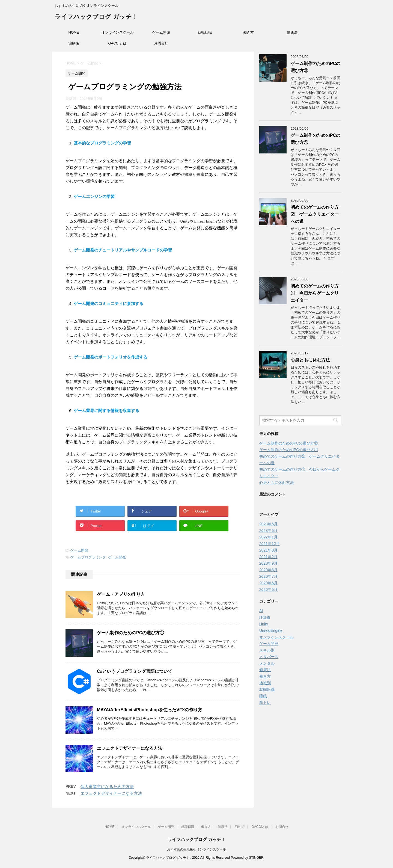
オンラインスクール (117, 32)
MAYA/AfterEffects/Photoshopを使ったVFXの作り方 (150, 710)
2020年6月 (268, 583)
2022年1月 (268, 537)
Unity (264, 624)
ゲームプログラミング (88, 557)
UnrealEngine (271, 630)
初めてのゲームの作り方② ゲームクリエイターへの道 (315, 214)
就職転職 (205, 32)
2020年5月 (268, 589)
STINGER (256, 858)
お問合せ (161, 43)
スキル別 (267, 650)
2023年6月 (268, 524)
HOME (74, 32)
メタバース (269, 657)
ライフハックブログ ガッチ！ (96, 17)
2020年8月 (268, 570)
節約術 (74, 43)
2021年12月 (270, 544)
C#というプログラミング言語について (135, 671)
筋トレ (265, 703)
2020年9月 (268, 563)
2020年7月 (268, 576)
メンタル (267, 663)
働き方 (248, 32)
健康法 (292, 32)
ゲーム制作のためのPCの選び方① (130, 633)
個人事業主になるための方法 (107, 786)
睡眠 (263, 696)
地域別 (265, 683)
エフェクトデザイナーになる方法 (130, 748)
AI (261, 611)
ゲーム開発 (161, 32)
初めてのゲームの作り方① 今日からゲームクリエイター (315, 293)
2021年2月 (268, 557)
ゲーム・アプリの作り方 (121, 594)
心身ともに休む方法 (310, 360)
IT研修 (265, 617)
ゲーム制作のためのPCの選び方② (289, 443)
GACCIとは (117, 43)
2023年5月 (268, 531)
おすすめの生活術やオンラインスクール (196, 849)
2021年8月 (268, 550)
